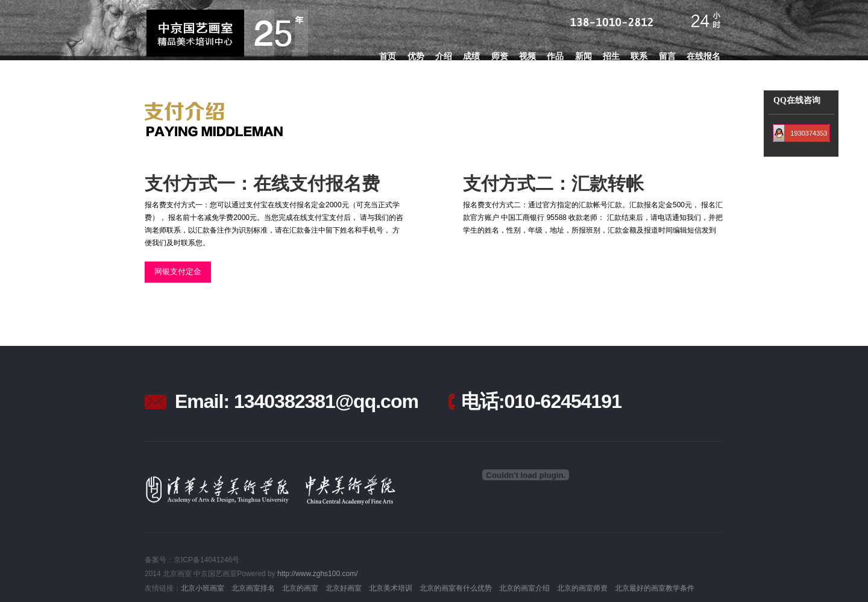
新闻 (583, 56)
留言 (667, 56)
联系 (639, 56)
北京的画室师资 (582, 588)
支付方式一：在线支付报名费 (262, 183)
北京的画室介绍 (524, 588)
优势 (416, 56)
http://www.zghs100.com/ (317, 574)
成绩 (471, 56)
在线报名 (703, 56)
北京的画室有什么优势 (456, 588)
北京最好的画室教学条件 (655, 588)
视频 (527, 56)
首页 (388, 56)
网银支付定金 (178, 271)
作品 (555, 56)
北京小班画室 (203, 588)
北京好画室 (344, 588)
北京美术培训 (391, 588)
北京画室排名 (253, 588)
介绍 (444, 56)
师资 (500, 56)
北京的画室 (300, 588)
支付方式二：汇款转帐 (553, 183)
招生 (611, 56)
